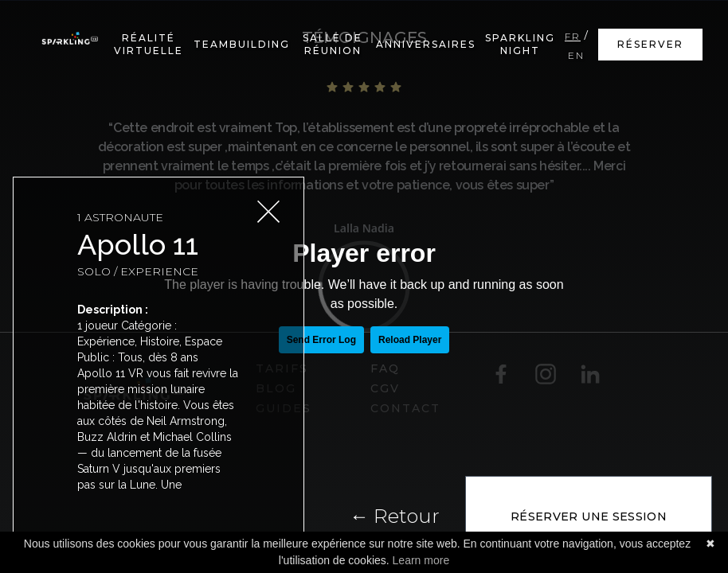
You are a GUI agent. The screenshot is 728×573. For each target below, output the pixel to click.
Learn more (421, 560)
